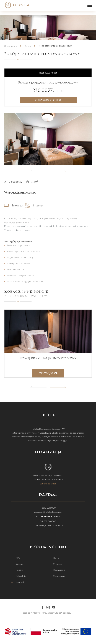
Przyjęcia (58, 564)
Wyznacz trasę (48, 484)
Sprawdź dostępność (48, 100)
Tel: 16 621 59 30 (48, 508)
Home (56, 558)
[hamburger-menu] (90, 5)
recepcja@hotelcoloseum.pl (48, 512)
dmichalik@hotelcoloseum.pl (48, 525)
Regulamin (59, 576)
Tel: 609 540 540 (48, 521)
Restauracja (59, 570)
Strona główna (11, 46)
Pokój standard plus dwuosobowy (55, 46)
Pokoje (28, 46)
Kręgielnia (21, 576)
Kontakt (20, 582)
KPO (18, 558)
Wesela (19, 564)
